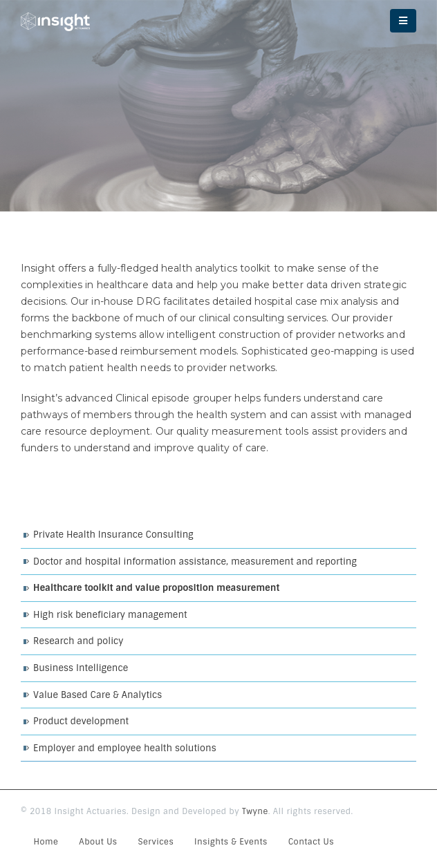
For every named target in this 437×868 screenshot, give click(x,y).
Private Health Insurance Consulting (113, 535)
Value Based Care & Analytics (97, 695)
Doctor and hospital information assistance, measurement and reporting (195, 562)
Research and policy (78, 641)
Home (46, 842)
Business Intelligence (81, 668)
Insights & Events (231, 842)
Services (156, 842)
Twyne (255, 811)
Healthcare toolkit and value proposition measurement (156, 588)
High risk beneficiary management (110, 615)
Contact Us (311, 842)
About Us (98, 842)
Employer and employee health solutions (125, 748)
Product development (81, 721)
